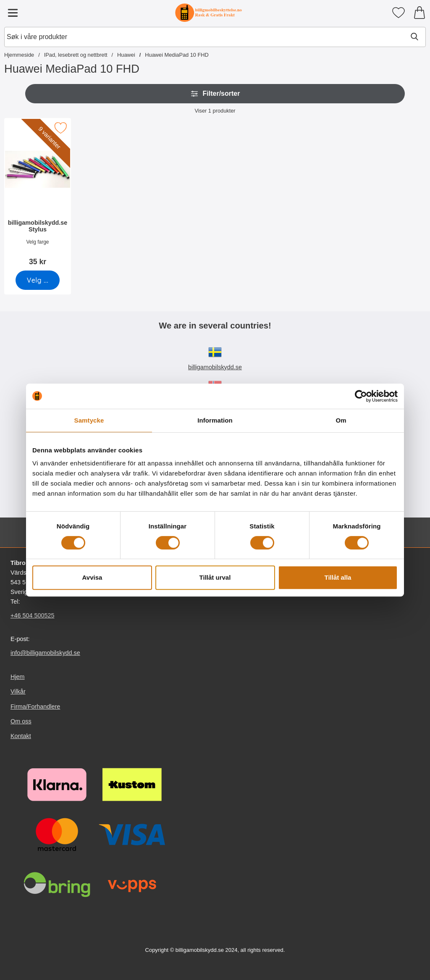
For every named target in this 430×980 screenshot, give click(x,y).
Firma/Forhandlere (35, 707)
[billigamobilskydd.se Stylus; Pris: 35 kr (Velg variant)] (38, 195)
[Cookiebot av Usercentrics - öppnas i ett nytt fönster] (361, 396)
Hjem (18, 677)
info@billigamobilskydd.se (45, 653)
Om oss (21, 721)
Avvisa (92, 577)
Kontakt (21, 736)
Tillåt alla (338, 577)
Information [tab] (215, 420)
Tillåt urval (215, 577)
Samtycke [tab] (89, 420)
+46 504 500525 (32, 615)
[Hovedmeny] (13, 13)
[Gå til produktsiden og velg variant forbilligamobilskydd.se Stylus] (38, 280)
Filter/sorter (215, 94)
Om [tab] (341, 420)
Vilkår (18, 692)
